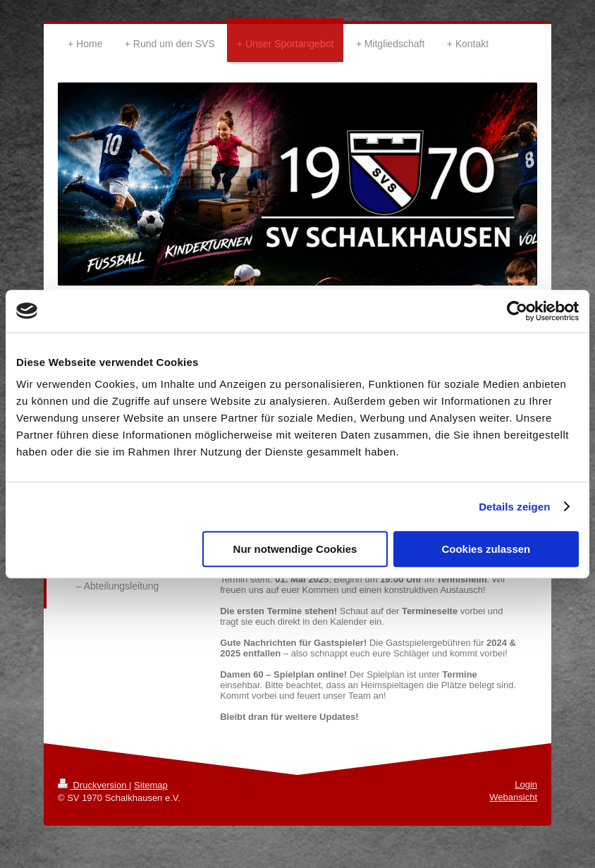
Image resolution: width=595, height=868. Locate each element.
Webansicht (513, 797)
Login (526, 784)
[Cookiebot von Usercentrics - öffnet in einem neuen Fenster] (517, 311)
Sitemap (151, 785)
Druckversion (93, 785)
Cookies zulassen (486, 549)
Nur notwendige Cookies (295, 549)
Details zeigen (514, 507)
